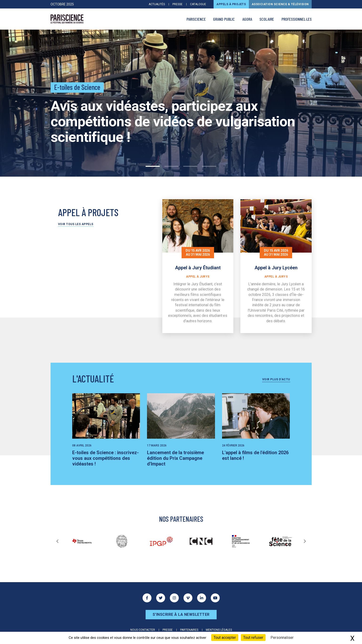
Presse (177, 4)
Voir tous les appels (76, 224)
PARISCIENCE (196, 19)
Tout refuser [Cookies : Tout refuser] (253, 638)
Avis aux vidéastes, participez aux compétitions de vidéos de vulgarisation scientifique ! (173, 121)
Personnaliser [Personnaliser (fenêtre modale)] (282, 638)
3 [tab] (190, 166)
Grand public (224, 19)
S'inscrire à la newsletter (181, 614)
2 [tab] (171, 166)
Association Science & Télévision (280, 4)
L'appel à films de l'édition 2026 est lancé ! (255, 455)
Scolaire (267, 19)
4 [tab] (209, 166)
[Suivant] (305, 541)
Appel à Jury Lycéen (276, 268)
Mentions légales (219, 630)
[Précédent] (57, 541)
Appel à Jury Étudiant (198, 268)
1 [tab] (153, 166)
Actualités (157, 4)
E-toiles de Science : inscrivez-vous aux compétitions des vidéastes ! (105, 458)
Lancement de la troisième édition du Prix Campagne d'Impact (175, 458)
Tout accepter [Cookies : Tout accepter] (225, 638)
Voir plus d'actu (276, 379)
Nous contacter (143, 630)
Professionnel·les (297, 19)
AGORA (247, 19)
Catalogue (198, 4)
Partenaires (189, 630)
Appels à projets (231, 4)
